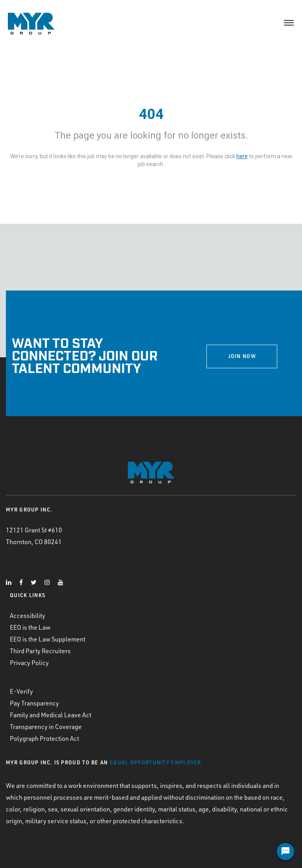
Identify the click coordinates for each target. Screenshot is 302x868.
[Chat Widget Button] (285, 852)
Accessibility (28, 616)
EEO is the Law (30, 627)
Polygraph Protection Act (44, 738)
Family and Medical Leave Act (51, 715)
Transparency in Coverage (46, 727)
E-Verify (21, 691)
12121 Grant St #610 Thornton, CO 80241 (34, 536)
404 (151, 114)
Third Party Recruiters (40, 651)
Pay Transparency (34, 703)
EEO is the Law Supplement (48, 639)
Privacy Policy (29, 663)
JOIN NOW (242, 356)
